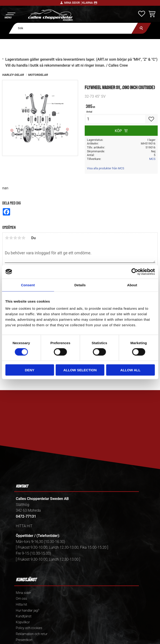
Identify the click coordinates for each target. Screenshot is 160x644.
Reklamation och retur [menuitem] (32, 634)
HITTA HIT (24, 526)
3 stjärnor (15, 238)
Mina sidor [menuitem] (23, 593)
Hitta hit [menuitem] (21, 605)
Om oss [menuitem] (21, 599)
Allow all (130, 370)
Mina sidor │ (73, 3)
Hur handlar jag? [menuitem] (28, 611)
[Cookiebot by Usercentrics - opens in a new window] (135, 272)
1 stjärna (7, 238)
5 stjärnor (23, 238)
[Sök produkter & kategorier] (73, 28)
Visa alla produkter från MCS (106, 168)
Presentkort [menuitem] (24, 640)
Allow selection (80, 370)
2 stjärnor (11, 238)
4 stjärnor (19, 238)
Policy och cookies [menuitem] (29, 628)
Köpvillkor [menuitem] (23, 622)
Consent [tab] (28, 285)
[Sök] (141, 28)
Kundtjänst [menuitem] (24, 616)
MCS (152, 159)
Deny (30, 370)
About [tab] (132, 285)
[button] (10, 15)
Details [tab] (80, 285)
